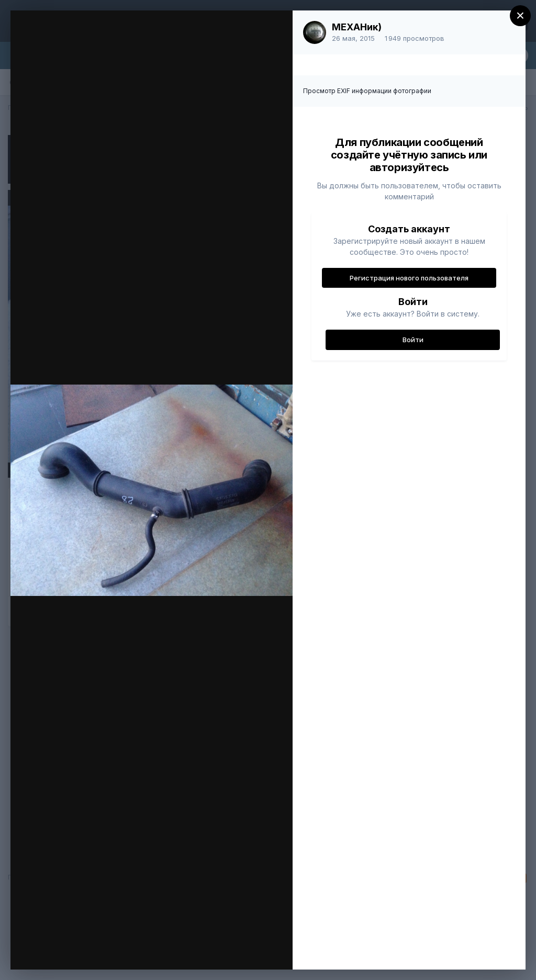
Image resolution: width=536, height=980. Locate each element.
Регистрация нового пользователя (409, 278)
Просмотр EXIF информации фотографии (367, 91)
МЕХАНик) (357, 27)
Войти (413, 340)
